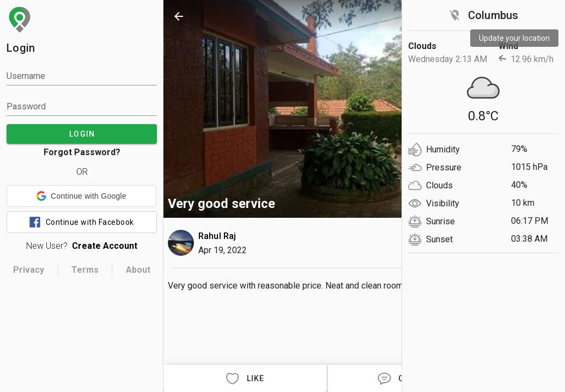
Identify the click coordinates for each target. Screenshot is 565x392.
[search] (423, 16)
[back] (179, 16)
